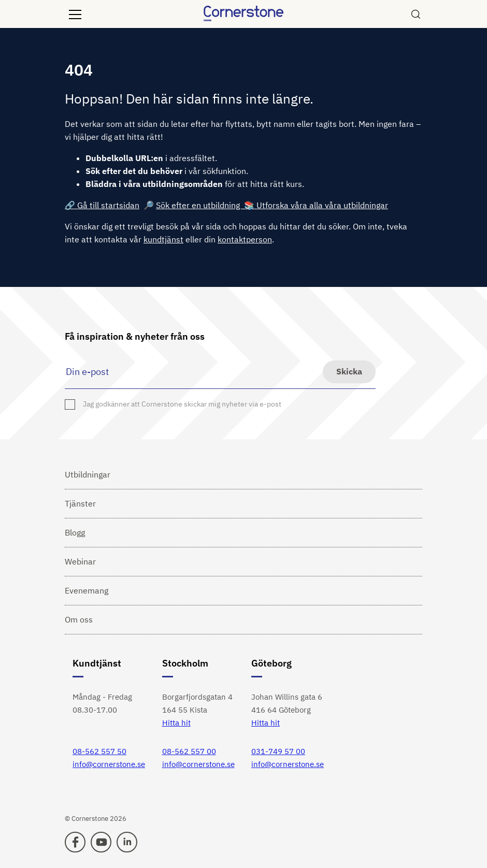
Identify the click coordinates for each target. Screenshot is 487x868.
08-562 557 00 (189, 751)
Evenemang (87, 590)
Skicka (349, 371)
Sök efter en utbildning (200, 205)
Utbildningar (88, 474)
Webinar (80, 561)
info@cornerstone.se (109, 764)
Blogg (75, 532)
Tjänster (80, 503)
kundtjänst (163, 239)
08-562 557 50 (99, 751)
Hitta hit (176, 723)
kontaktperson (245, 239)
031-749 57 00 (278, 751)
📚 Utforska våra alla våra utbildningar (316, 205)
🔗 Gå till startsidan (102, 205)
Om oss (79, 619)
